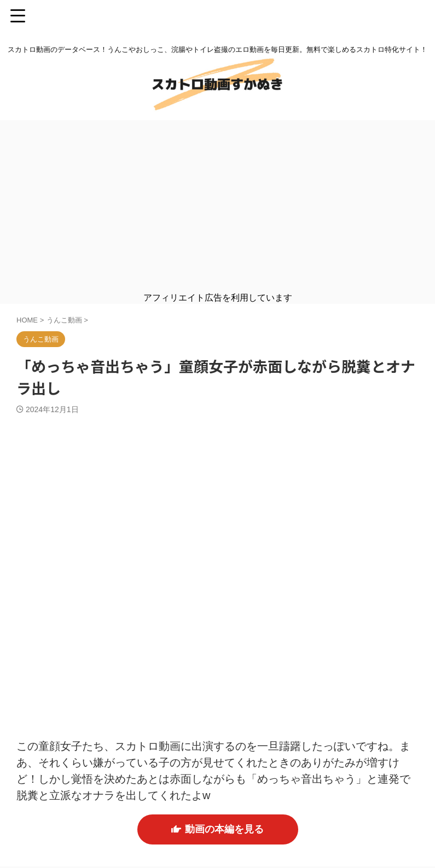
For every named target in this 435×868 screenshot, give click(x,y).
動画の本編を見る (217, 830)
